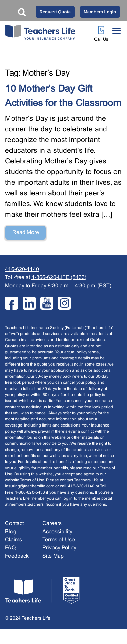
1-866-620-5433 (30, 493)
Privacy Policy (59, 548)
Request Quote (55, 12)
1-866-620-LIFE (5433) (59, 278)
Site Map (53, 556)
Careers (52, 524)
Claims (14, 540)
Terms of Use (32, 480)
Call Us (101, 40)
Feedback (17, 556)
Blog (11, 532)
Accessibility (57, 532)
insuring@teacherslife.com (30, 486)
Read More (26, 233)
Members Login (100, 12)
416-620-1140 (22, 269)
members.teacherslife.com (34, 505)
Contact (14, 524)
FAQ (10, 548)
